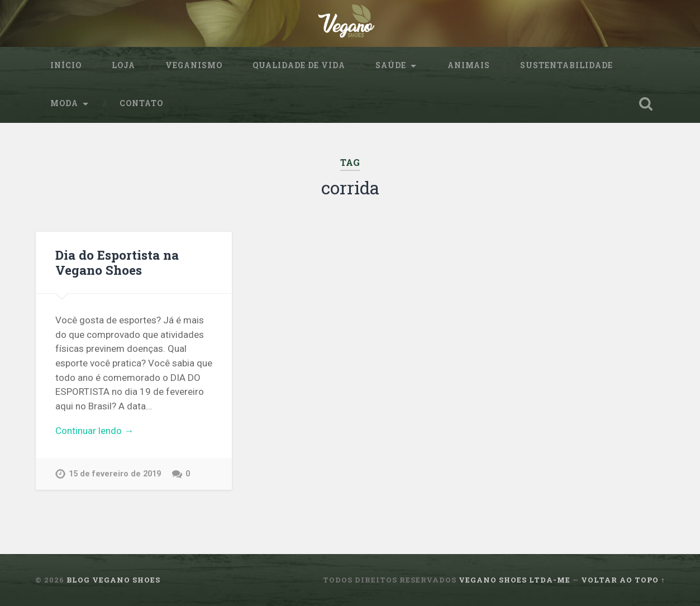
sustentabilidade (566, 65)
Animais (469, 65)
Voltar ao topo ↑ (623, 580)
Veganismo (194, 65)
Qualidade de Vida (299, 65)
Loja (123, 65)
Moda (64, 103)
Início (66, 65)
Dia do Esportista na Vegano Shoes (117, 262)
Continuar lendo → (94, 431)
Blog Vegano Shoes (113, 580)
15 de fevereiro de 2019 (115, 474)
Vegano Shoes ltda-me (515, 580)
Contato (141, 103)
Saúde (391, 65)
